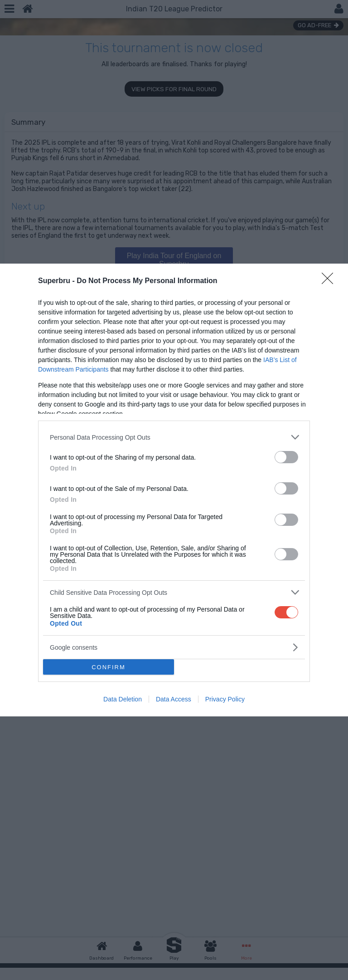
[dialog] (174, 490)
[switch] (286, 457)
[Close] (330, 281)
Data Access (174, 699)
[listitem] (174, 437)
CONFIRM (109, 667)
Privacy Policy (225, 699)
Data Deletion (123, 699)
